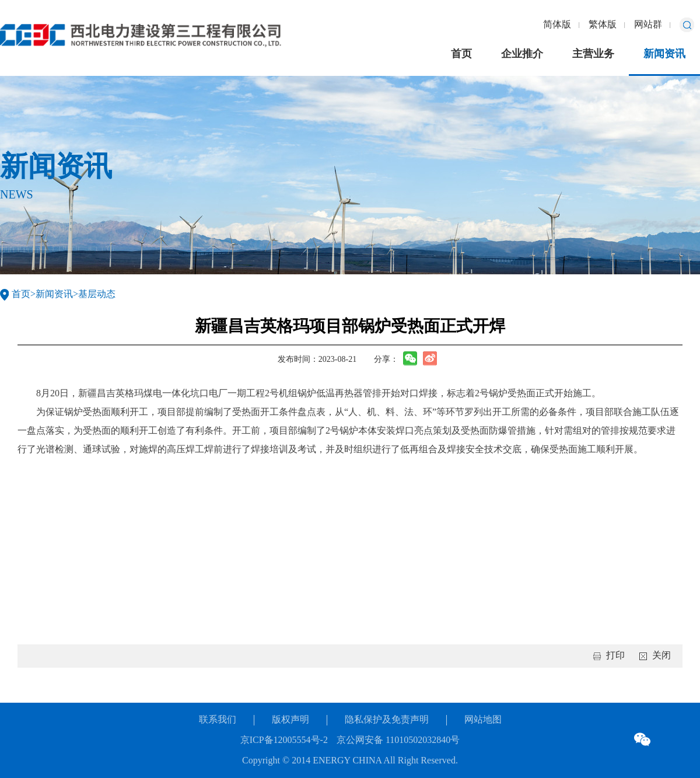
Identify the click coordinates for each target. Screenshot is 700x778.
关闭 (661, 656)
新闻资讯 (664, 54)
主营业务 (593, 54)
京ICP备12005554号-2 (284, 740)
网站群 (648, 25)
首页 (461, 54)
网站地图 (483, 720)
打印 (615, 656)
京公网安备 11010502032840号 (398, 740)
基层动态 (97, 294)
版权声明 (290, 720)
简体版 (557, 25)
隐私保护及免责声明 (387, 720)
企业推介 (522, 54)
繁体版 (603, 25)
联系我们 (218, 720)
